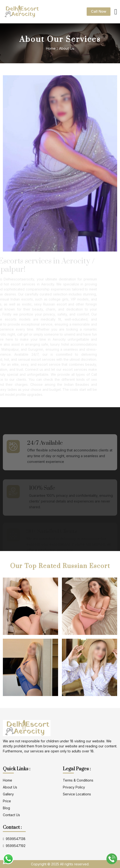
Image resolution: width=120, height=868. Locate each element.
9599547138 (14, 839)
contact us (11, 815)
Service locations (77, 794)
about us (10, 787)
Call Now (99, 11)
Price (7, 801)
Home (51, 48)
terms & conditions (78, 780)
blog (6, 808)
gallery (8, 794)
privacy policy (74, 787)
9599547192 (14, 846)
